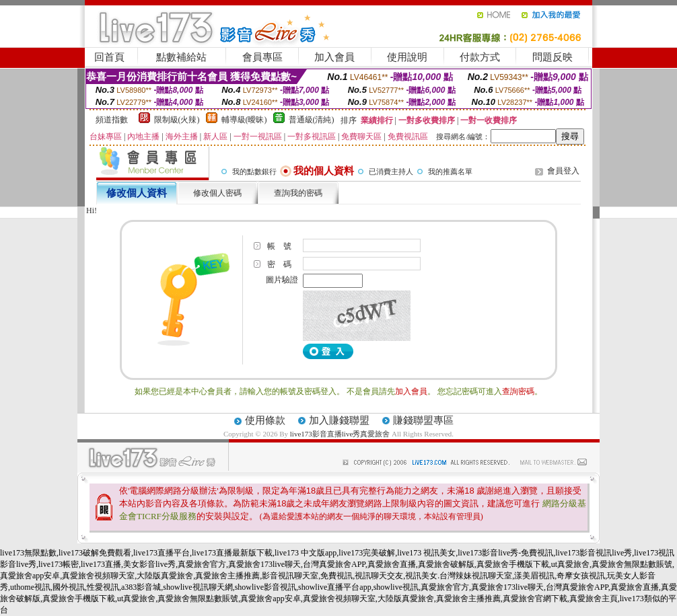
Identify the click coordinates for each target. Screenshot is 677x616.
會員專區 (262, 57)
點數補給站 (181, 57)
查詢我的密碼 (298, 193)
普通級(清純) (312, 120)
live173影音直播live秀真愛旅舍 (340, 434)
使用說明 (407, 57)
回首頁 (109, 57)
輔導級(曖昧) (244, 120)
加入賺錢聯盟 (339, 420)
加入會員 (334, 57)
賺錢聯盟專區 (423, 420)
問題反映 (553, 57)
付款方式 (480, 57)
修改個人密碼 (217, 193)
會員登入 (563, 171)
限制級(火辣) (177, 120)
